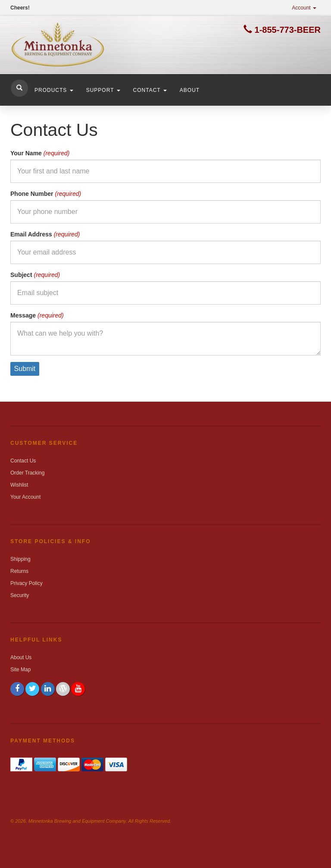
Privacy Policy (27, 583)
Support (103, 90)
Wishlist (19, 485)
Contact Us (23, 461)
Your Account (25, 497)
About (190, 90)
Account (304, 8)
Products (54, 90)
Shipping (20, 559)
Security (20, 595)
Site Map (20, 670)
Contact (150, 90)
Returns (19, 571)
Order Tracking (27, 473)
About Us (21, 657)
